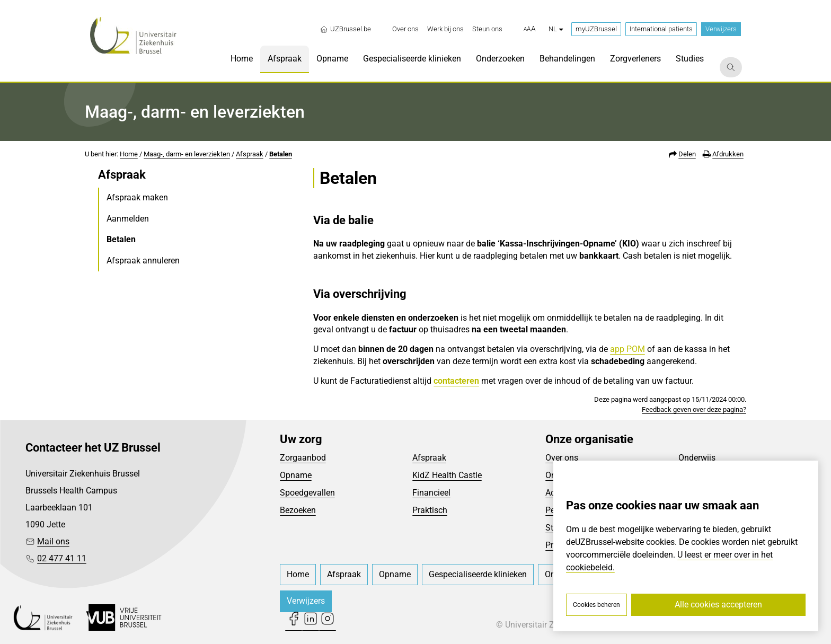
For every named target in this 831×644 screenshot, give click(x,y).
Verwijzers (721, 29)
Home (129, 154)
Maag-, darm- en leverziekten (187, 154)
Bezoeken (298, 510)
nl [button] (556, 29)
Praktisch (430, 510)
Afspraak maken (137, 197)
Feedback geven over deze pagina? (694, 409)
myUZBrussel (596, 29)
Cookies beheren (596, 605)
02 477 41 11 (62, 558)
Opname (296, 475)
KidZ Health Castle (447, 475)
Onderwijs (697, 458)
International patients (661, 29)
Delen (687, 154)
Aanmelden (128, 219)
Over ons (562, 458)
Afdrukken (728, 154)
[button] (530, 29)
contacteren (456, 381)
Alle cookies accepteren (718, 605)
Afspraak (250, 154)
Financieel (431, 493)
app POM (627, 349)
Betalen (281, 154)
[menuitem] (405, 29)
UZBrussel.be (345, 29)
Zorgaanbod (303, 458)
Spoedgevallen (307, 493)
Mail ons (53, 541)
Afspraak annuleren (143, 261)
